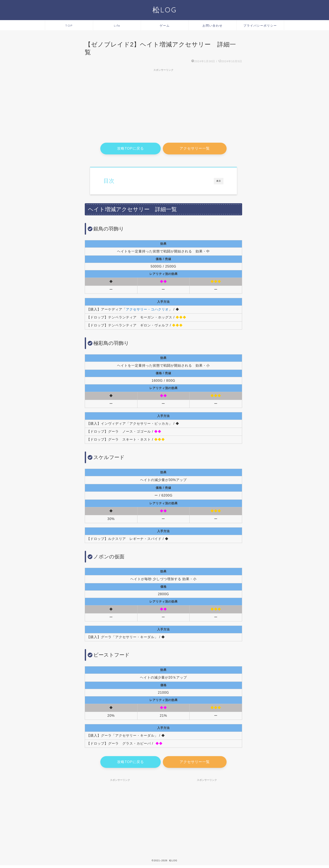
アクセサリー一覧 (195, 149)
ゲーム (165, 26)
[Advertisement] (163, 103)
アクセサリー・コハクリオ (147, 310)
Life (117, 26)
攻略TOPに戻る (131, 149)
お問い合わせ (213, 26)
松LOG (165, 10)
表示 (219, 182)
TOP (69, 26)
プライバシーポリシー (260, 26)
